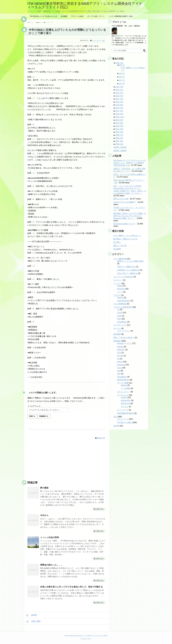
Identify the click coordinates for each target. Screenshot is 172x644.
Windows (121, 289)
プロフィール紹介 (77, 16)
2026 (119, 63)
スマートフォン (124, 331)
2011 (119, 129)
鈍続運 (31, 615)
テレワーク (118, 280)
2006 (119, 144)
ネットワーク (123, 410)
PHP (119, 319)
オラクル (125, 407)
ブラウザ (117, 295)
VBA (119, 374)
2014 (119, 120)
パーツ (120, 292)
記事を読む (100, 509)
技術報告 (117, 341)
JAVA (119, 316)
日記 (103, 40)
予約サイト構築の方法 (126, 267)
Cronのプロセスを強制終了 (125, 202)
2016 (119, 114)
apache (124, 385)
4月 (122, 73)
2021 (119, 99)
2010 (119, 132)
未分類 (116, 426)
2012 (119, 126)
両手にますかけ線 (121, 199)
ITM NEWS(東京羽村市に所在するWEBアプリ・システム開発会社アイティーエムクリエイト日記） (85, 5)
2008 (119, 138)
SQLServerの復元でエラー (124, 224)
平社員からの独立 (125, 422)
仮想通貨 (117, 334)
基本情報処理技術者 (125, 413)
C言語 (120, 313)
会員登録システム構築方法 (128, 270)
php (119, 371)
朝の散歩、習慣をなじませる (125, 239)
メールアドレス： (35, 406)
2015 (120, 117)
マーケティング (120, 325)
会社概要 (64, 16)
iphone (120, 362)
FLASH (120, 356)
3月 (122, 77)
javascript (121, 365)
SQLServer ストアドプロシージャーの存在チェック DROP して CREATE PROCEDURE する (129, 163)
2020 (119, 102)
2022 (119, 96)
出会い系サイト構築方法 (127, 273)
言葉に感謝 (33, 621)
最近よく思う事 (120, 246)
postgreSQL (126, 400)
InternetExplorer (124, 301)
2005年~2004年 (120, 147)
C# (118, 309)
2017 (119, 111)
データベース (123, 395)
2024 (119, 90)
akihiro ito (101, 438)
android (120, 347)
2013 (119, 123)
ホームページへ (86, 638)
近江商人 (117, 242)
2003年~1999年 (120, 151)
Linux (119, 368)
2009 (119, 135)
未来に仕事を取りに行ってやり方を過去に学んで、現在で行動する (71, 587)
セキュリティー (124, 392)
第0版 (106, 636)
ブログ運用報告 (120, 304)
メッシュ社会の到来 (50, 537)
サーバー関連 (123, 383)
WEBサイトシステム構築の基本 (130, 261)
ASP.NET (121, 350)
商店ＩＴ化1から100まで (124, 338)
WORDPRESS (123, 380)
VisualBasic (122, 322)
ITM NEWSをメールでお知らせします (44, 16)
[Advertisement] (67, 463)
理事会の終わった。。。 (52, 565)
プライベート (97, 40)
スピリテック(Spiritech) (123, 277)
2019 (119, 105)
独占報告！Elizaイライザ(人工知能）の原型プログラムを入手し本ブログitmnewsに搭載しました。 (130, 216)
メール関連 (125, 388)
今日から (44, 515)
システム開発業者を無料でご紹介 (121, 16)
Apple (119, 286)
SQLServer (125, 403)
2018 (119, 108)
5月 (122, 65)
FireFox (120, 298)
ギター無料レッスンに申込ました (127, 236)
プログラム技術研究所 (123, 307)
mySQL (124, 397)
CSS (119, 353)
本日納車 (117, 249)
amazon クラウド (124, 343)
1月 (122, 84)
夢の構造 (44, 488)
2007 (119, 141)
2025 (119, 87)
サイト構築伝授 (120, 259)
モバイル (117, 328)
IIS (118, 359)
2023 (119, 93)
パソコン (117, 283)
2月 (122, 80)
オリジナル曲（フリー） (96, 16)
